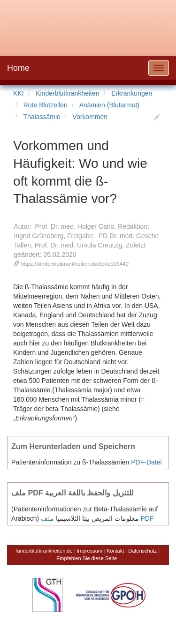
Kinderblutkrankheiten (67, 93)
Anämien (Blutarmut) (109, 105)
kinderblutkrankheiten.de (45, 551)
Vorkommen (90, 117)
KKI (19, 93)
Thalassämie (42, 117)
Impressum (90, 551)
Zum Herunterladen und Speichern (73, 446)
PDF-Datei (146, 462)
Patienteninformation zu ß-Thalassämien (70, 462)
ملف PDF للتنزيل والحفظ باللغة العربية (73, 493)
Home (18, 68)
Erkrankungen (132, 93)
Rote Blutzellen (46, 105)
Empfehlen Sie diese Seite (87, 558)
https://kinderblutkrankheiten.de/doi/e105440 (75, 264)
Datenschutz (142, 551)
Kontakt (115, 551)
